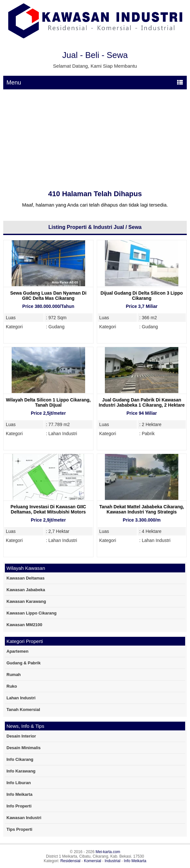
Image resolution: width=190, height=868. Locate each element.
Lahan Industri (21, 698)
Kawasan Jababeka (26, 590)
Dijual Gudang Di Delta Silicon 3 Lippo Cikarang (142, 296)
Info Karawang (21, 771)
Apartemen (17, 651)
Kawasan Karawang (26, 601)
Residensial (70, 861)
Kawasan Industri (24, 818)
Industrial (112, 861)
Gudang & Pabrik (23, 663)
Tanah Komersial (23, 710)
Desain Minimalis (23, 748)
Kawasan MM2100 (24, 625)
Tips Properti (19, 829)
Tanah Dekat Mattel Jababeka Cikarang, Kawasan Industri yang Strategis (142, 509)
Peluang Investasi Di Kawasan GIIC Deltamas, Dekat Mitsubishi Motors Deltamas (48, 512)
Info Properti (19, 806)
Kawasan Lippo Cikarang (32, 613)
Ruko (12, 686)
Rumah (14, 675)
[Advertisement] (95, 138)
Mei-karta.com (108, 852)
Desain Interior (21, 736)
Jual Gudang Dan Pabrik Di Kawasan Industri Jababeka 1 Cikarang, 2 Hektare (142, 402)
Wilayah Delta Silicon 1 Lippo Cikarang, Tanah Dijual (48, 402)
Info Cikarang (20, 759)
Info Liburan (19, 783)
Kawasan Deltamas (26, 578)
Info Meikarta (19, 794)
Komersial (92, 861)
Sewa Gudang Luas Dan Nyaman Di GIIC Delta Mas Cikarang (48, 296)
